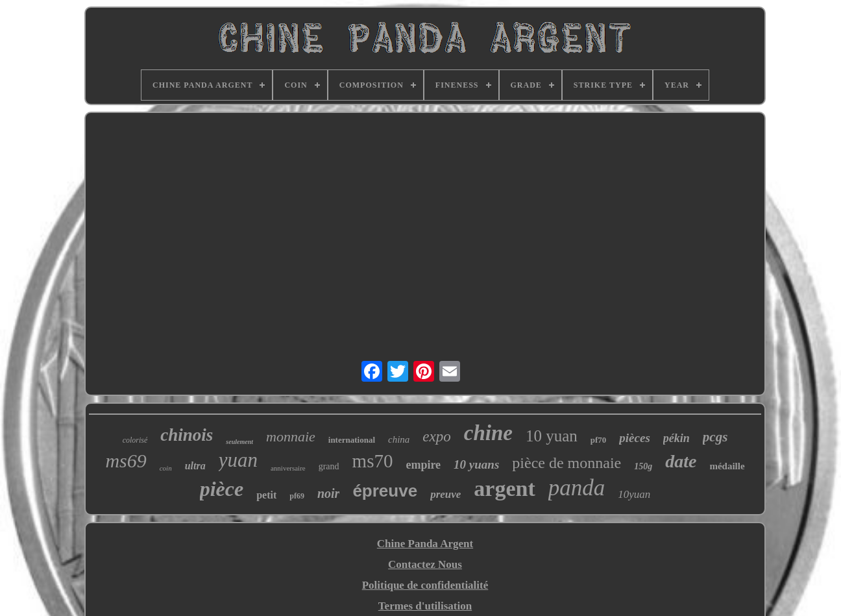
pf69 (297, 496)
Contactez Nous (425, 564)
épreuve (385, 491)
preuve (445, 494)
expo (436, 437)
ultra (195, 466)
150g (643, 466)
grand (329, 466)
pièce (222, 489)
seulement (239, 442)
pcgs (715, 437)
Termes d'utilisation (425, 606)
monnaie (291, 437)
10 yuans (476, 464)
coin (166, 468)
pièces (634, 438)
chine (488, 433)
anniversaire (288, 468)
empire (423, 465)
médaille (727, 466)
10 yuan (552, 436)
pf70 (599, 440)
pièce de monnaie (567, 463)
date (681, 461)
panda (577, 488)
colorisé (135, 440)
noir (328, 493)
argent (504, 488)
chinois (187, 435)
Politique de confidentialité (425, 585)
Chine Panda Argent (425, 544)
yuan (238, 460)
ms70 (373, 461)
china (399, 439)
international (352, 440)
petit (266, 495)
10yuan (634, 494)
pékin (676, 438)
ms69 (126, 461)
